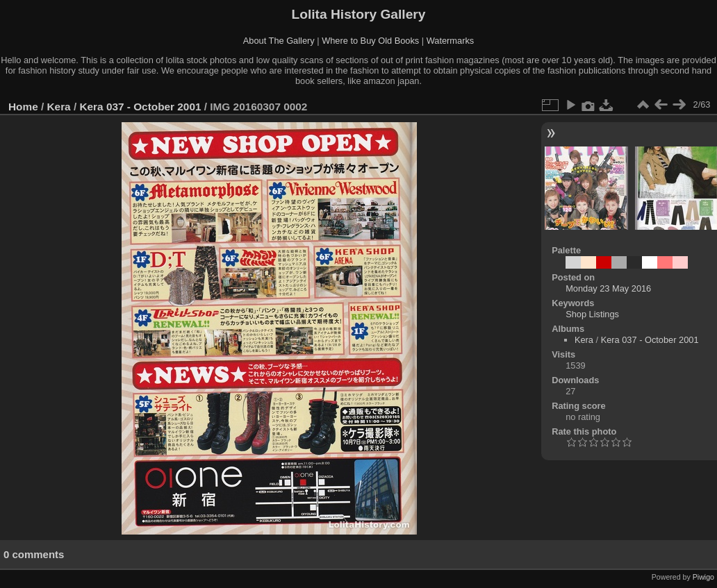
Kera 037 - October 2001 (140, 107)
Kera (59, 107)
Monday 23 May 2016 (608, 288)
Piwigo (703, 577)
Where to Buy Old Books (370, 41)
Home (23, 107)
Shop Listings (592, 314)
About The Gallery (279, 41)
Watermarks (451, 41)
